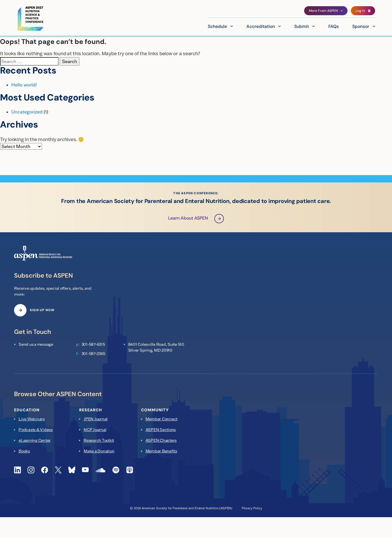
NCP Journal (95, 430)
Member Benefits (161, 451)
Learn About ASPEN (196, 219)
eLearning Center (35, 441)
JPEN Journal (96, 419)
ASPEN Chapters (161, 441)
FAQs (334, 27)
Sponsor (361, 27)
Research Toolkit (99, 441)
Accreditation (261, 27)
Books (24, 451)
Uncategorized (27, 112)
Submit (302, 27)
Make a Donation (99, 451)
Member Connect (162, 419)
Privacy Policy (252, 508)
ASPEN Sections (161, 430)
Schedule (217, 27)
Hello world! (24, 85)
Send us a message (36, 345)
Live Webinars (32, 419)
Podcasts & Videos (36, 430)
